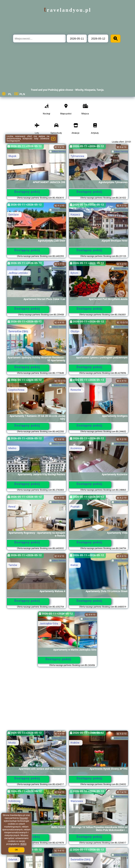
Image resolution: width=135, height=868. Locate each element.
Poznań (75, 507)
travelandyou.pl (67, 10)
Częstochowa (16, 390)
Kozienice (76, 448)
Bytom (74, 273)
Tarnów (13, 565)
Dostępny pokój (27, 192)
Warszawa (77, 801)
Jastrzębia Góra (49, 623)
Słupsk (12, 156)
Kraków (75, 743)
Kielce (74, 565)
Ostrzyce (14, 214)
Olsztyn (75, 331)
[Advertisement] (67, 701)
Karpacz (75, 214)
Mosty (12, 743)
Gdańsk (13, 859)
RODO (23, 844)
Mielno (12, 448)
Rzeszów (76, 390)
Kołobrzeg (14, 801)
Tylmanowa (77, 156)
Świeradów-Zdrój (18, 331)
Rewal (12, 507)
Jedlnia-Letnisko (18, 273)
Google (24, 818)
